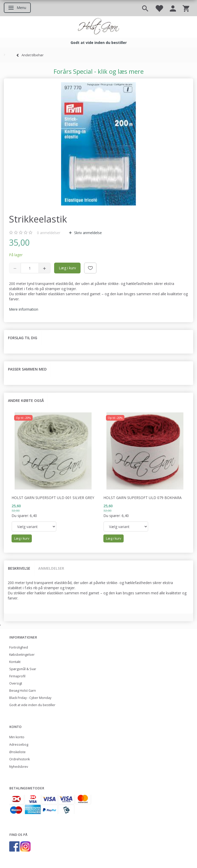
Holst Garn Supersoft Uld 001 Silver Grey (53, 498)
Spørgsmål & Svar (23, 669)
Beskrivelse (19, 568)
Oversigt (16, 683)
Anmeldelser (51, 568)
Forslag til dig (23, 338)
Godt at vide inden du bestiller (32, 705)
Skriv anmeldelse (87, 233)
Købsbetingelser (22, 655)
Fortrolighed (19, 647)
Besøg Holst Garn (23, 691)
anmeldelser (49, 233)
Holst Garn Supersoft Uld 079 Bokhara (142, 498)
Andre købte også (26, 400)
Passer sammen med (27, 369)
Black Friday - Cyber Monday (30, 698)
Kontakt (15, 662)
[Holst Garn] (98, 27)
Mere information (24, 309)
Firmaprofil (17, 676)
